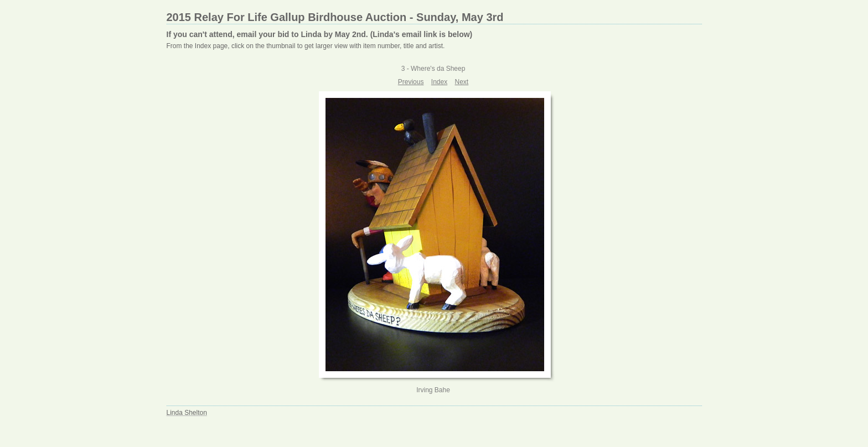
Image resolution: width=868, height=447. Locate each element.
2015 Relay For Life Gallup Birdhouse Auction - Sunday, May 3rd (335, 17)
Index (439, 82)
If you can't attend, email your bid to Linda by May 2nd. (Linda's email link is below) (320, 34)
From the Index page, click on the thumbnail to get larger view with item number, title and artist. (306, 46)
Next (462, 82)
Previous (411, 82)
